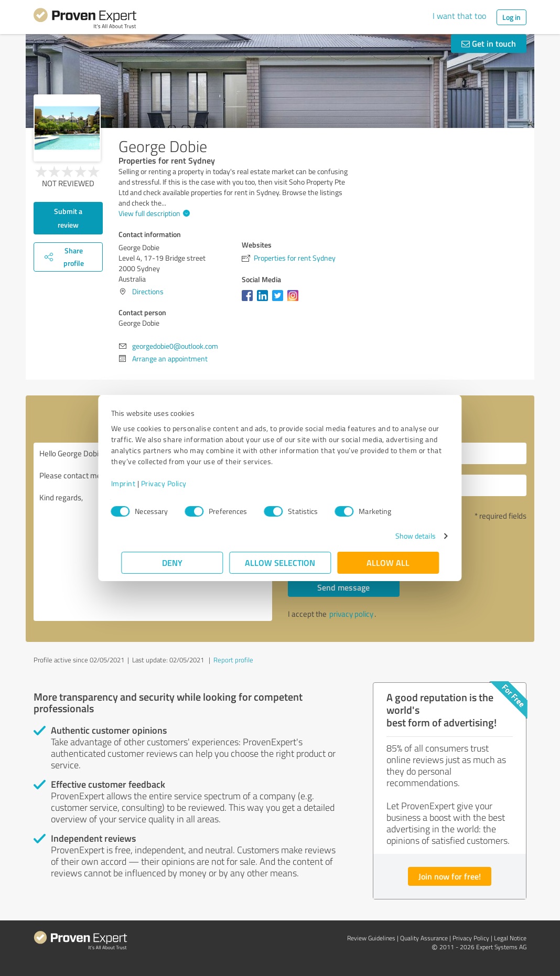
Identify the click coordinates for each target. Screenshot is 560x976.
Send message (343, 587)
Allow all (388, 562)
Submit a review (68, 218)
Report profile (233, 660)
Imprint (133, 483)
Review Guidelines (371, 938)
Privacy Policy (174, 483)
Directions (148, 291)
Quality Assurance (424, 938)
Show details (405, 536)
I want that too (459, 16)
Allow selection (280, 562)
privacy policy (351, 614)
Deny (172, 562)
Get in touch (489, 43)
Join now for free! (450, 876)
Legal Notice (510, 938)
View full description (153, 213)
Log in (511, 17)
